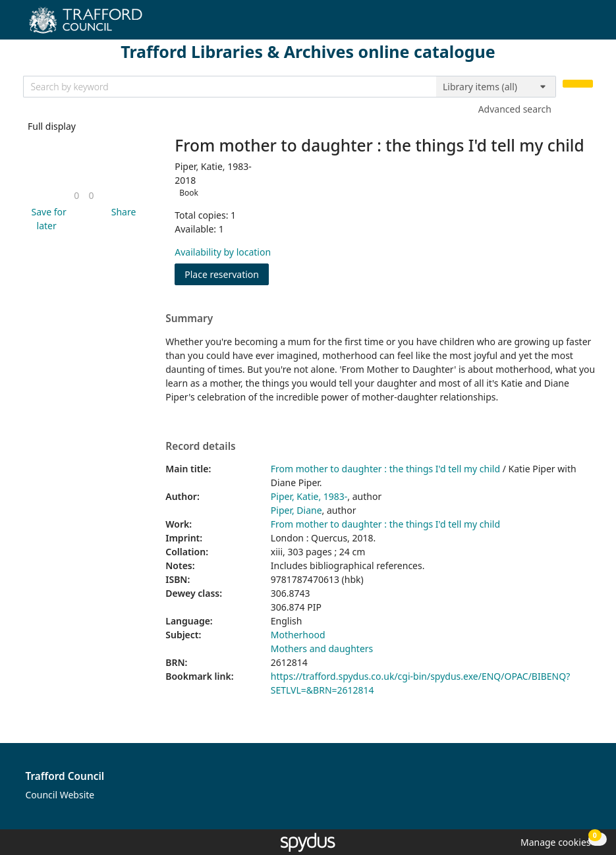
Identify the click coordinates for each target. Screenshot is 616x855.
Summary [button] (189, 319)
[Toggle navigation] (586, 25)
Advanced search (515, 109)
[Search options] (496, 87)
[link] (76, 195)
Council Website (60, 795)
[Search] (578, 84)
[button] (47, 219)
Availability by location (223, 252)
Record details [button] (200, 447)
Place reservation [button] (227, 274)
